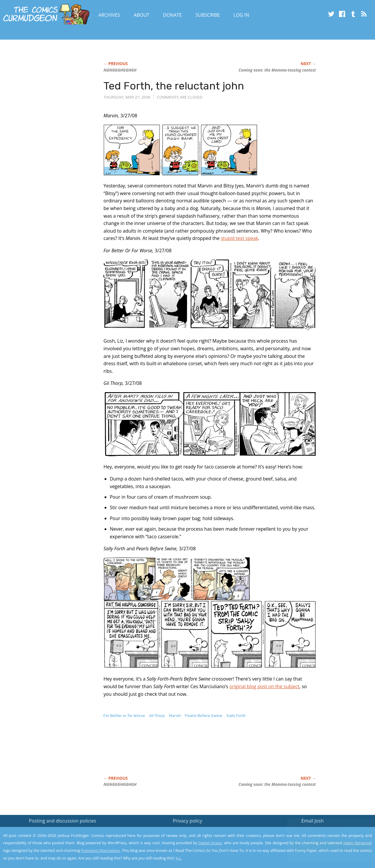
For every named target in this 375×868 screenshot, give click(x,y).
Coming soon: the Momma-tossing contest (277, 70)
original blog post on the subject (264, 686)
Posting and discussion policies (63, 821)
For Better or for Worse (124, 716)
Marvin (175, 716)
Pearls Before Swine (204, 716)
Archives (109, 15)
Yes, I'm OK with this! (325, 846)
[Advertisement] (210, 753)
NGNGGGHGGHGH (120, 70)
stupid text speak (240, 238)
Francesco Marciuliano (100, 850)
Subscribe (208, 15)
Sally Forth (236, 716)
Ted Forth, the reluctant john (174, 86)
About (141, 15)
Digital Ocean (210, 843)
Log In (241, 15)
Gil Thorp (157, 716)
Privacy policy (187, 821)
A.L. (179, 858)
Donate (173, 15)
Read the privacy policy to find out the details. (323, 831)
